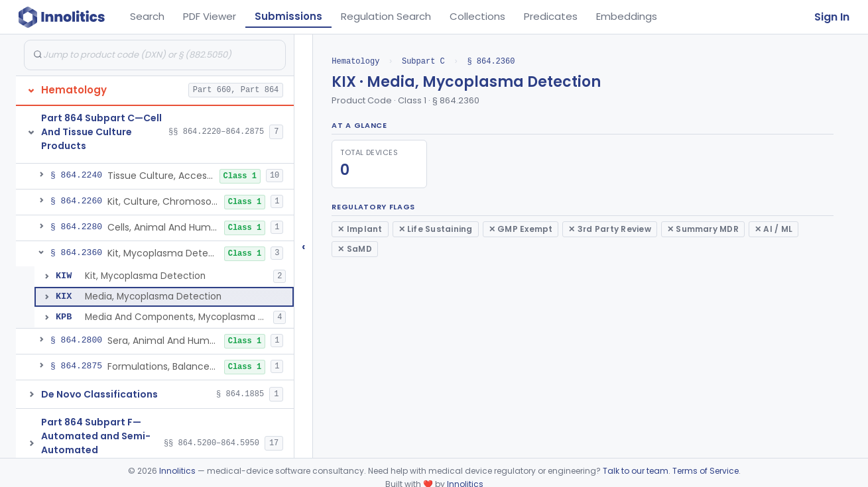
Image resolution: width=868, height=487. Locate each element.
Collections (477, 16)
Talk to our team (636, 471)
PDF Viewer (210, 16)
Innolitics (177, 471)
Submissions (288, 16)
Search (147, 16)
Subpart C (423, 61)
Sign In (832, 17)
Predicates (551, 16)
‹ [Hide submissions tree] (304, 246)
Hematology (355, 61)
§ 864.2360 (491, 61)
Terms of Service (706, 471)
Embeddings (627, 16)
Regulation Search (386, 16)
